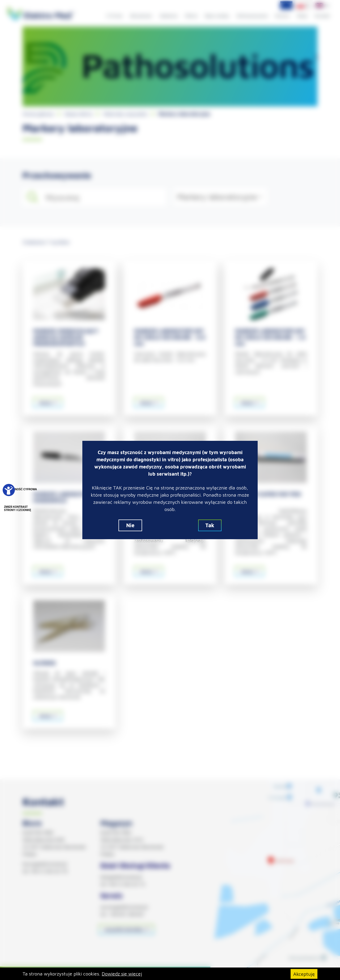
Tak (210, 525)
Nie (130, 525)
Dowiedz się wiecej (122, 974)
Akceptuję (304, 974)
